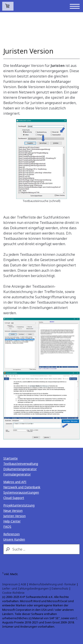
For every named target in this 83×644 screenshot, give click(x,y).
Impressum (10, 584)
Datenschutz (60, 588)
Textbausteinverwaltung (21, 464)
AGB (23, 584)
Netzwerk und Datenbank (22, 487)
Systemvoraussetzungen (21, 492)
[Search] (41, 549)
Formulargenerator (17, 474)
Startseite (11, 458)
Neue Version (13, 511)
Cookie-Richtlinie (13, 593)
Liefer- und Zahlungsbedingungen (25, 588)
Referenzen (12, 534)
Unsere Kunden (14, 539)
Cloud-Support (14, 498)
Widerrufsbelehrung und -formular (52, 584)
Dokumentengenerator (20, 469)
